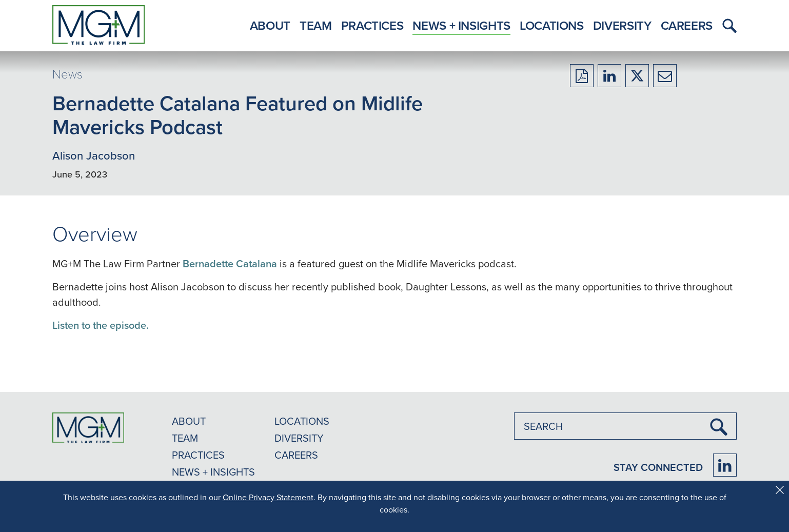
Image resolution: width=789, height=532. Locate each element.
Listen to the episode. (101, 325)
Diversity (622, 25)
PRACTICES (198, 455)
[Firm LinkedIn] (725, 465)
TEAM (185, 438)
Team (316, 25)
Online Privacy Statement (268, 497)
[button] (727, 26)
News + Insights (461, 25)
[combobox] (625, 426)
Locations (552, 25)
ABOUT (189, 421)
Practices (372, 25)
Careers (687, 25)
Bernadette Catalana (230, 263)
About (270, 25)
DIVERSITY (299, 438)
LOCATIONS (302, 421)
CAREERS (296, 455)
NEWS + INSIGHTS (213, 472)
